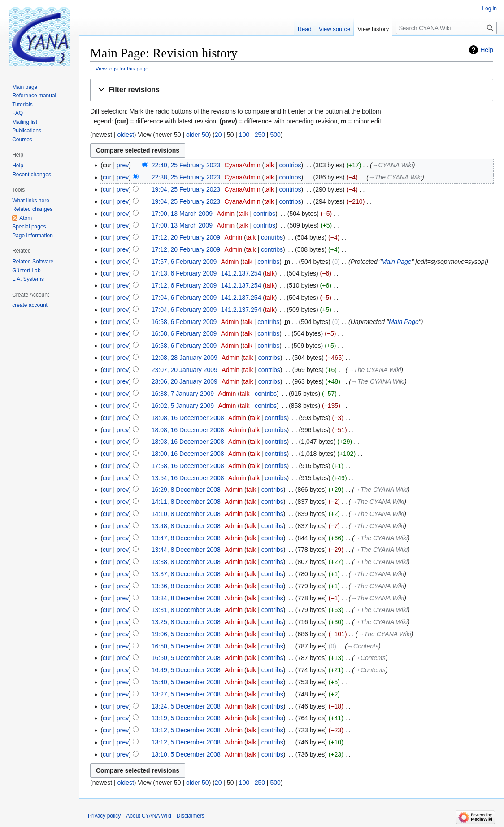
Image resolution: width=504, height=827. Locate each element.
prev (123, 165)
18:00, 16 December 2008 (188, 454)
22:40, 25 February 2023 (186, 165)
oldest (125, 135)
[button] (292, 90)
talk (269, 165)
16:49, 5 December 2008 (186, 670)
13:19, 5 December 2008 (186, 718)
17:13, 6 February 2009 (184, 273)
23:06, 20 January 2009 (185, 381)
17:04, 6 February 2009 (184, 298)
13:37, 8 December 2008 (186, 574)
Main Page (397, 262)
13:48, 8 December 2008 (186, 526)
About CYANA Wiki (148, 816)
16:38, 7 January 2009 (183, 394)
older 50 (198, 135)
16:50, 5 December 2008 (186, 646)
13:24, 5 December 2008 (186, 706)
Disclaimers (191, 816)
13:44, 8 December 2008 (186, 550)
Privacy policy (104, 816)
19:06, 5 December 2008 (186, 634)
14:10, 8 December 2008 (186, 514)
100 (244, 135)
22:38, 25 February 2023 (186, 177)
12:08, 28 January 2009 (185, 358)
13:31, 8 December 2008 (186, 610)
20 (218, 135)
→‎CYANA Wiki (393, 165)
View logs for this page (122, 68)
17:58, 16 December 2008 (188, 466)
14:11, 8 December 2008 (186, 502)
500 (275, 135)
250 (260, 135)
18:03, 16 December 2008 (188, 442)
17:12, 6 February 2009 (184, 285)
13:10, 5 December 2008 (186, 754)
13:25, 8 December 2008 (186, 622)
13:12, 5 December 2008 (186, 730)
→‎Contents (363, 646)
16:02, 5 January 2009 (183, 406)
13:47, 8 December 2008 (186, 538)
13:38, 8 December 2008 (186, 562)
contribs (290, 165)
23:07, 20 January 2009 (185, 370)
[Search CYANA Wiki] (446, 28)
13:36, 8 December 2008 (186, 586)
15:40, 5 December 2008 (186, 682)
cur (107, 177)
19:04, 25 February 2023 (186, 189)
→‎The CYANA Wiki (395, 177)
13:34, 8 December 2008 (186, 598)
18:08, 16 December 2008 (188, 418)
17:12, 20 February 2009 (186, 237)
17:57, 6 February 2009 (184, 262)
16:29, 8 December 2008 (186, 490)
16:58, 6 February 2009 (184, 322)
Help (487, 50)
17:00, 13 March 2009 (182, 214)
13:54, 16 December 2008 (188, 478)
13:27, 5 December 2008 (186, 694)
